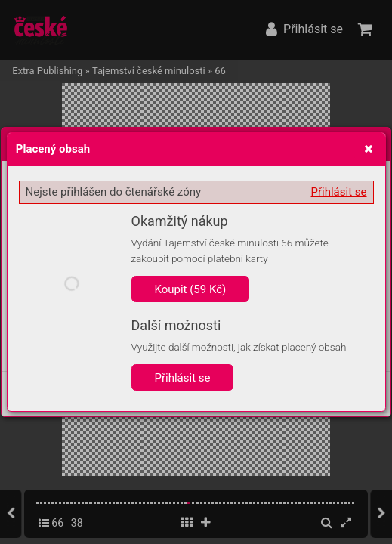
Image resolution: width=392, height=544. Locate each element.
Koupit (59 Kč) (191, 289)
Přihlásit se (339, 192)
